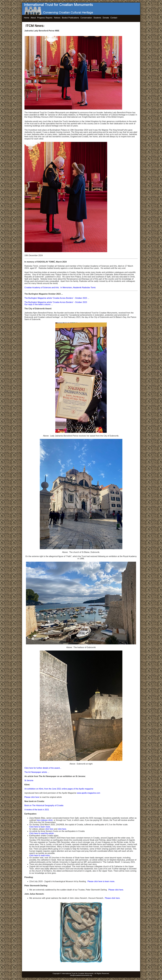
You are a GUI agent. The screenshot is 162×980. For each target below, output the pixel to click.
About (33, 18)
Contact (114, 18)
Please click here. (113, 898)
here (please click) (45, 820)
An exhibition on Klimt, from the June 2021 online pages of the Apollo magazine (59, 789)
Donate (106, 18)
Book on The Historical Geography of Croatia (44, 805)
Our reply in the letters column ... (39, 304)
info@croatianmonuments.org (81, 975)
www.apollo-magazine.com (88, 793)
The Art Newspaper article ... (37, 772)
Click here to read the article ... (43, 833)
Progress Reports (45, 18)
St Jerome (29, 780)
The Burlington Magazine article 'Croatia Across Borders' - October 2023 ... (57, 298)
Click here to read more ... (41, 855)
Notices (57, 18)
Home (27, 18)
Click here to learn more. (40, 827)
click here (49, 829)
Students (97, 18)
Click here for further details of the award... (43, 768)
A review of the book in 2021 (37, 810)
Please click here (32, 797)
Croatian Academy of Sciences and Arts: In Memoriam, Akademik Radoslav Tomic (60, 288)
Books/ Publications (70, 18)
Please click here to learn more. (101, 881)
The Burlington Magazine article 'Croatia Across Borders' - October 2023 (56, 302)
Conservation (86, 18)
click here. (62, 829)
